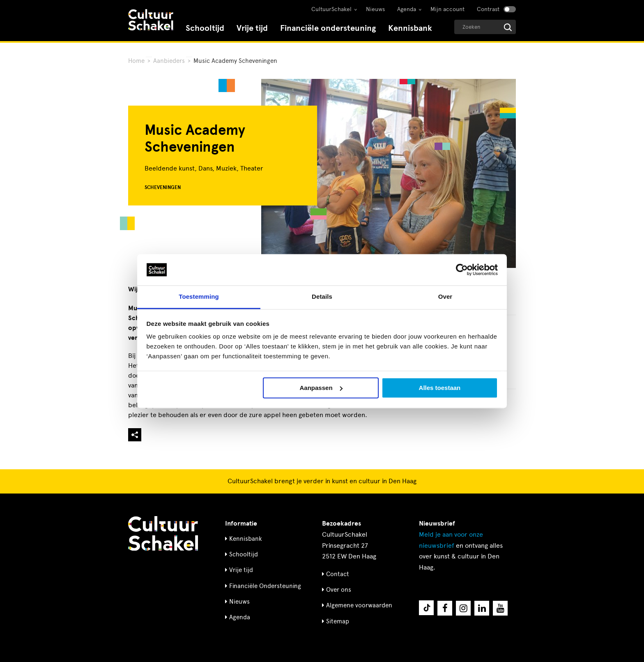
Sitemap (338, 621)
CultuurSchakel (331, 9)
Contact (338, 574)
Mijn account (447, 9)
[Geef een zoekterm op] (485, 27)
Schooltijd (205, 28)
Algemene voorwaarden (359, 605)
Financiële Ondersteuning (265, 586)
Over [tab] (445, 297)
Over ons (339, 590)
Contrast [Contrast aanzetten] (488, 9)
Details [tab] (322, 297)
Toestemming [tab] (199, 297)
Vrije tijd (252, 28)
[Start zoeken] (508, 27)
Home (136, 61)
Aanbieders (169, 61)
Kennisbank (410, 28)
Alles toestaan (440, 388)
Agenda (407, 9)
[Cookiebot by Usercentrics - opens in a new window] (462, 270)
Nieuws (375, 9)
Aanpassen (321, 388)
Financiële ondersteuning (328, 28)
